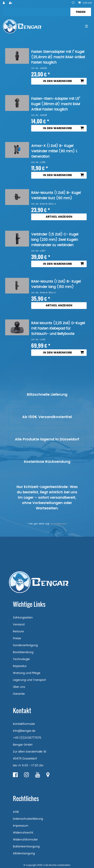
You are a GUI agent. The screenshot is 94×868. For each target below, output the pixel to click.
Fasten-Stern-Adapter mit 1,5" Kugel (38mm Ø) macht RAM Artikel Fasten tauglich (56, 104)
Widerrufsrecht (23, 833)
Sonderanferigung (25, 645)
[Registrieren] (11, 3)
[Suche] (81, 12)
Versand (19, 625)
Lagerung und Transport (29, 680)
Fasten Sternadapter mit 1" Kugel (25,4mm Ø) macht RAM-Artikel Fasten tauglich (58, 57)
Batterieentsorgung (26, 847)
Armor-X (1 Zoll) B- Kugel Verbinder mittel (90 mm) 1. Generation (54, 151)
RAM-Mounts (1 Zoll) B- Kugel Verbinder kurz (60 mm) (56, 196)
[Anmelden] (4, 3)
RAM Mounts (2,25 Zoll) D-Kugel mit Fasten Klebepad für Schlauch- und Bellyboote (58, 329)
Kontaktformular (24, 724)
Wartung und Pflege (27, 673)
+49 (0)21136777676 (27, 738)
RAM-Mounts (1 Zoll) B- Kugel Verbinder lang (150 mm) (56, 284)
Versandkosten (58, 524)
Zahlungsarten (23, 618)
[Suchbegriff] (37, 12)
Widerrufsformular (25, 840)
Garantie (19, 694)
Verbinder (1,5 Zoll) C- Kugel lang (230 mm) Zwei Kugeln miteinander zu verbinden (55, 240)
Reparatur (20, 666)
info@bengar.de (24, 731)
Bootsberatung (23, 652)
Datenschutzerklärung (28, 819)
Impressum (21, 826)
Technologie (21, 659)
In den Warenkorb (63, 81)
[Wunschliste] (73, 3)
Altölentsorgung (24, 853)
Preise (17, 638)
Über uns (19, 687)
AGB (16, 812)
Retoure (18, 631)
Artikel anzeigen (59, 217)
